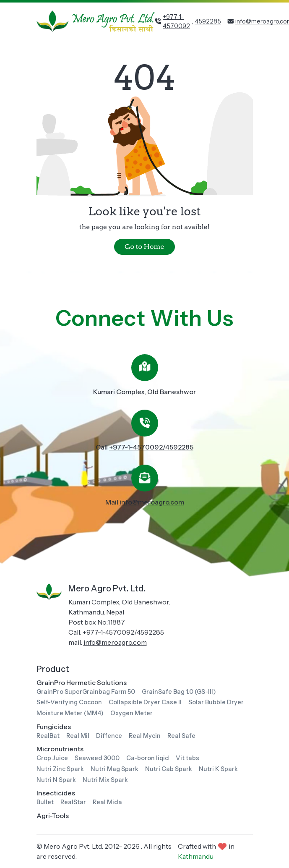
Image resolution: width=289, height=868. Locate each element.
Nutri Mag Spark (115, 769)
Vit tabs (187, 758)
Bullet (45, 802)
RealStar (73, 802)
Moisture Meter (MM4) (70, 713)
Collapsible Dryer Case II (145, 702)
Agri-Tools (53, 816)
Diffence (109, 736)
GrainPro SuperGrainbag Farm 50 (86, 692)
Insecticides (56, 793)
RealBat (48, 736)
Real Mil (78, 736)
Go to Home (144, 247)
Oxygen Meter (131, 713)
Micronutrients (60, 749)
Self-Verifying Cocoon (69, 702)
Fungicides (54, 727)
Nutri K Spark (218, 769)
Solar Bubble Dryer (216, 702)
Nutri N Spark (56, 780)
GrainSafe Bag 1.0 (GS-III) (179, 692)
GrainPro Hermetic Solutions (82, 682)
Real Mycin (145, 736)
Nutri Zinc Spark (60, 769)
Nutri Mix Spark (105, 780)
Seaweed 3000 (97, 758)
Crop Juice (52, 758)
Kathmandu (196, 856)
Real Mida (107, 802)
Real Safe (181, 736)
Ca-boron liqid (148, 758)
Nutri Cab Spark (169, 769)
